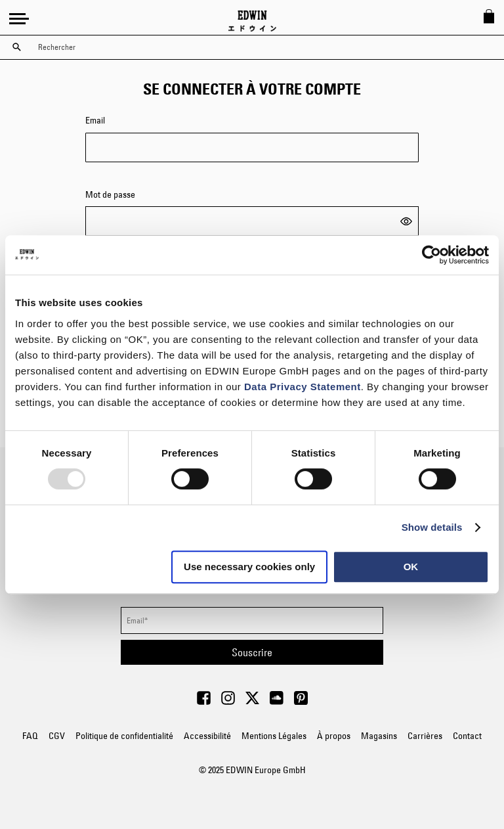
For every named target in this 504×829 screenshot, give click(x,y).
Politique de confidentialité (124, 736)
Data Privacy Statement (303, 387)
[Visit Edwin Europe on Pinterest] (301, 702)
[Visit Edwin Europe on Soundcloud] (277, 702)
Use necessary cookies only (249, 567)
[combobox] (263, 47)
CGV (57, 736)
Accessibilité (207, 736)
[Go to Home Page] (252, 21)
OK (411, 567)
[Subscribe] (252, 652)
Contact (467, 736)
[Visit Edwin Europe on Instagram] (228, 702)
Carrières (425, 736)
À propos (334, 736)
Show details (432, 527)
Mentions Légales (274, 736)
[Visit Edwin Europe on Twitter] (252, 702)
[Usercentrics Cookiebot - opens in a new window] (431, 255)
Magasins (379, 736)
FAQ (30, 736)
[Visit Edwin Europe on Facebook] (204, 702)
